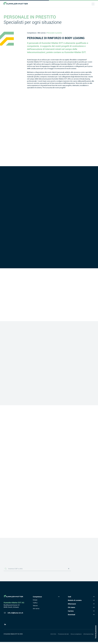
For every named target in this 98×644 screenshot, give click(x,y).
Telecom (35, 608)
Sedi (70, 599)
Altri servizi (42, 33)
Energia (35, 602)
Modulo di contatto (75, 602)
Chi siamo (71, 609)
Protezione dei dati (63, 636)
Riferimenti (72, 606)
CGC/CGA (53, 636)
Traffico (35, 605)
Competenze (32, 33)
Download (71, 617)
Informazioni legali (89, 636)
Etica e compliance (76, 636)
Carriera (71, 613)
